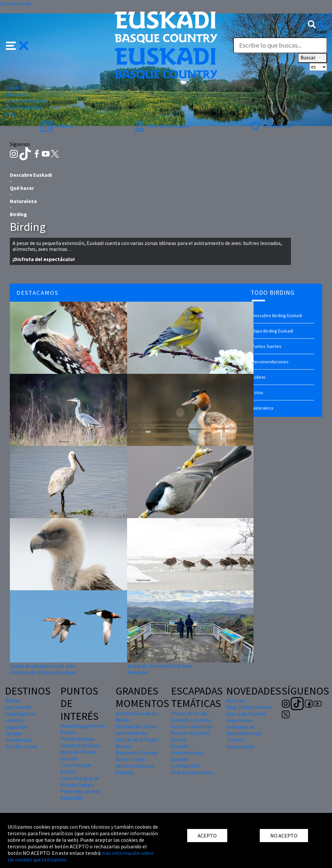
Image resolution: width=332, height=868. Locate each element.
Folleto (259, 377)
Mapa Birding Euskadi (273, 331)
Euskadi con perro (191, 720)
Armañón (138, 672)
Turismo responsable (240, 743)
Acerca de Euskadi (246, 714)
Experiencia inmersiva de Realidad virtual (244, 727)
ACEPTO (207, 836)
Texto (321, 31)
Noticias (236, 700)
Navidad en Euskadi (137, 753)
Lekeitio (14, 720)
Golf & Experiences (192, 772)
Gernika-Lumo (21, 746)
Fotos (258, 393)
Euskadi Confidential (185, 762)
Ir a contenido (16, 3)
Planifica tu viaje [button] (23, 107)
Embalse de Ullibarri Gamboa (43, 672)
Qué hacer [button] (16, 94)
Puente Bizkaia (77, 739)
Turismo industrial (192, 726)
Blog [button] (10, 114)
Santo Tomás (131, 759)
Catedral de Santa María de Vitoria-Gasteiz (80, 752)
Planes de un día (189, 713)
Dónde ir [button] (14, 88)
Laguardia (16, 727)
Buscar (312, 58)
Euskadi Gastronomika (187, 749)
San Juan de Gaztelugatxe (20, 710)
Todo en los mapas (161, 126)
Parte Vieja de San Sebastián (80, 795)
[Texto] (280, 45)
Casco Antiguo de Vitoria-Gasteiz (80, 781)
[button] (17, 45)
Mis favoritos (270, 126)
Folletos (56, 126)
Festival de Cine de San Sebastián (136, 730)
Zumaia (13, 733)
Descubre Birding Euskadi (277, 315)
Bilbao (12, 700)
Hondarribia (18, 740)
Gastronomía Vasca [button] (27, 101)
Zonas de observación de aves (43, 666)
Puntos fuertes (267, 346)
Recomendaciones (270, 362)
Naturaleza (263, 408)
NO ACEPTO (284, 836)
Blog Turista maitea (249, 707)
